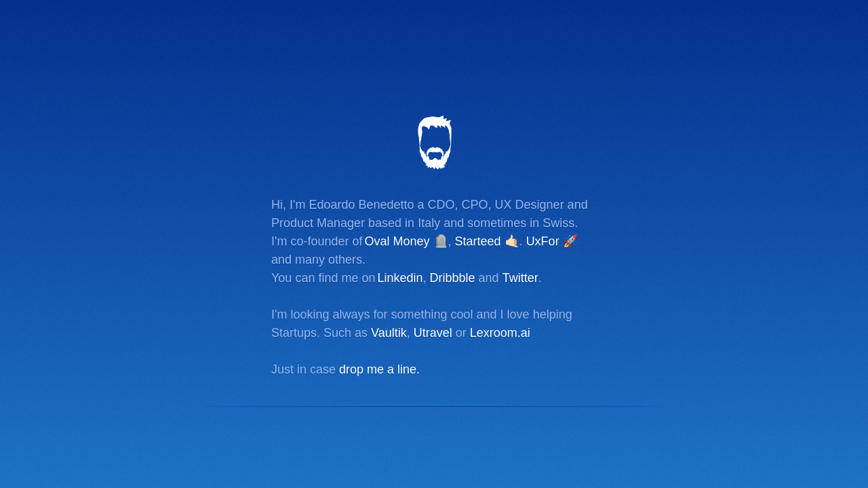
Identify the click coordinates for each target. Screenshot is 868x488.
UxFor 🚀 (552, 241)
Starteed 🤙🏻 (487, 241)
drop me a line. (379, 369)
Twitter (520, 278)
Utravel (433, 333)
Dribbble (453, 278)
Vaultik (389, 333)
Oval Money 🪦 (407, 241)
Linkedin (400, 278)
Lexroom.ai (500, 333)
